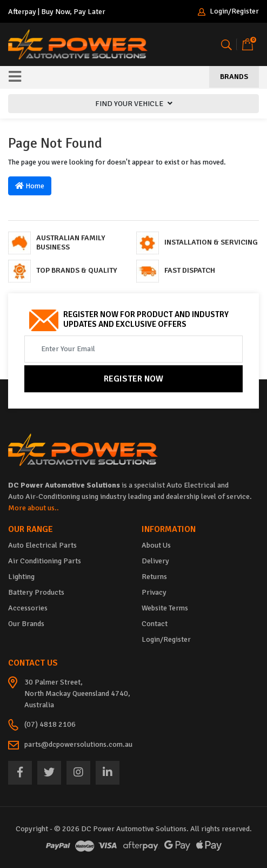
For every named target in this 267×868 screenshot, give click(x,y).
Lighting (21, 577)
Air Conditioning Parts (45, 561)
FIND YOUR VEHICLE (134, 104)
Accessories (28, 608)
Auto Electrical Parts (42, 545)
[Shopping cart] (248, 45)
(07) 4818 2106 (50, 724)
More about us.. (34, 508)
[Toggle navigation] (15, 77)
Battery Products (36, 592)
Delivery (155, 561)
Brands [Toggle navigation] (234, 77)
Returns (154, 577)
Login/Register (228, 12)
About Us (156, 545)
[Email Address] (133, 349)
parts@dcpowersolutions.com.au (78, 744)
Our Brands (26, 624)
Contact (155, 624)
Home (30, 186)
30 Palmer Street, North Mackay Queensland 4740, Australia (77, 693)
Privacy (154, 592)
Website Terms (165, 608)
